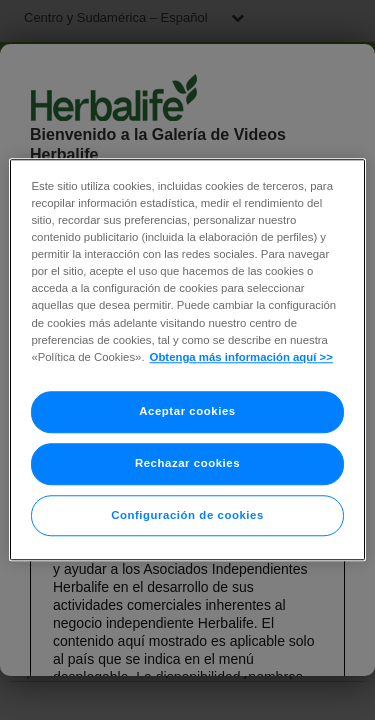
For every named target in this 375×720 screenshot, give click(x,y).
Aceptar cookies (187, 411)
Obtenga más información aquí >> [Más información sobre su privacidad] (241, 357)
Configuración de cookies (187, 515)
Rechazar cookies (187, 463)
